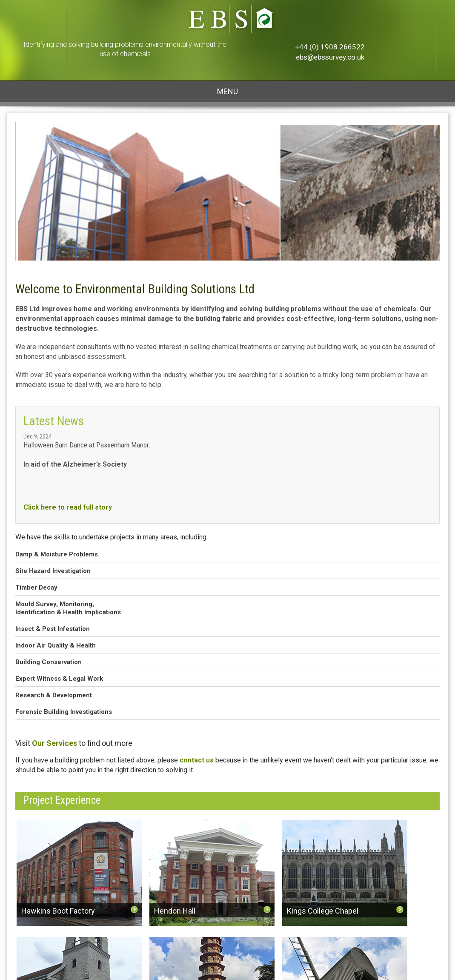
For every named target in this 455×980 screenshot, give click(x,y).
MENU (227, 91)
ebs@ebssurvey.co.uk (330, 57)
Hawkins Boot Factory (58, 911)
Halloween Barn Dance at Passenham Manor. (87, 445)
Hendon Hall (175, 911)
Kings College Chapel (323, 911)
